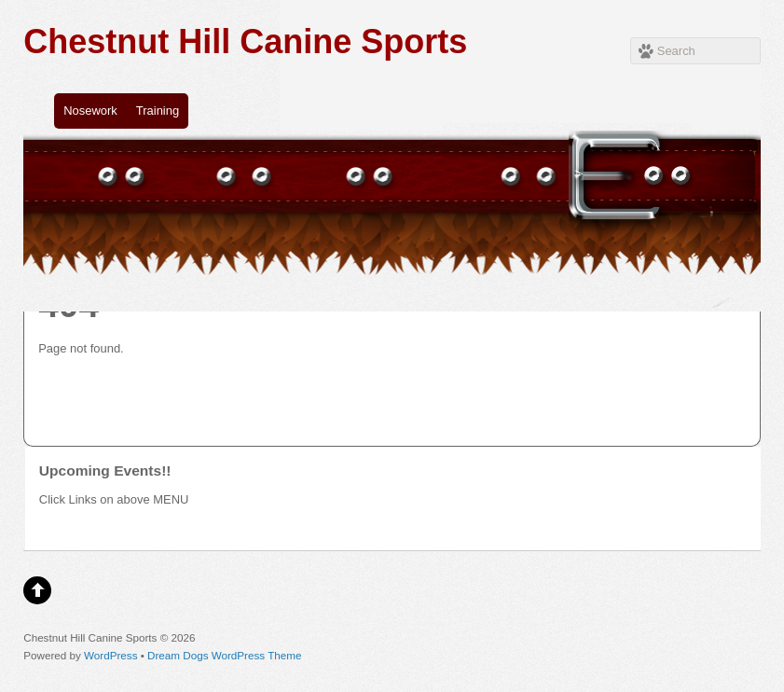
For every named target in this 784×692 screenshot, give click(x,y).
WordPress (110, 655)
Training (158, 111)
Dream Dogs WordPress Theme (224, 655)
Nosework (90, 111)
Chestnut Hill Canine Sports (245, 42)
